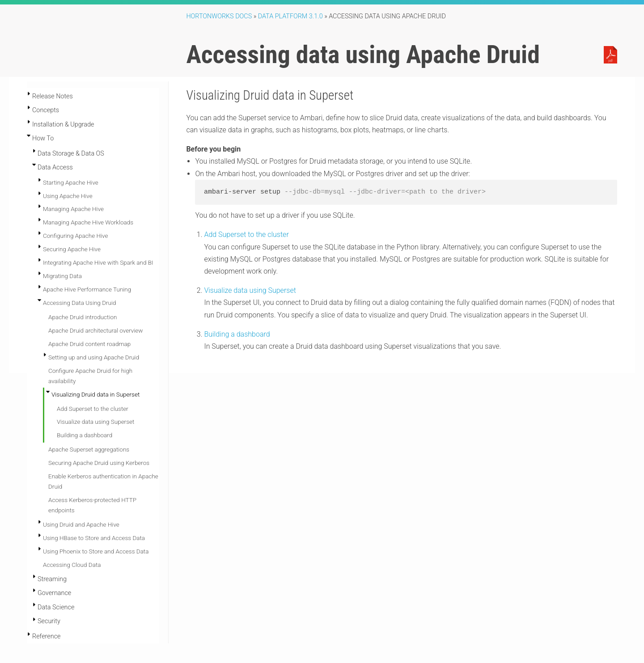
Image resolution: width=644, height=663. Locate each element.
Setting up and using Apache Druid (94, 357)
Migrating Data (62, 276)
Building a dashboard (85, 435)
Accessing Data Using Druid (79, 303)
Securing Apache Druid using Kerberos (99, 463)
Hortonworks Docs (219, 16)
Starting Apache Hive (71, 182)
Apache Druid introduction (83, 317)
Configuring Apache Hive (75, 236)
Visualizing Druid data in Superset (95, 394)
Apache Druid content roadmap (89, 344)
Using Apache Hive (68, 196)
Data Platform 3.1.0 (290, 16)
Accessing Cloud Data (72, 565)
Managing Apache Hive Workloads (88, 222)
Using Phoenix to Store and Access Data (96, 551)
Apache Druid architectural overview (96, 330)
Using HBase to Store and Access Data (94, 538)
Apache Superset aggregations (89, 449)
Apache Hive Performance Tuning (87, 289)
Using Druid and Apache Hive (81, 524)
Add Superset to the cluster (93, 409)
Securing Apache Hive (72, 249)
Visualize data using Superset (95, 422)
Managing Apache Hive (73, 209)
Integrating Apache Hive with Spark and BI (98, 262)
